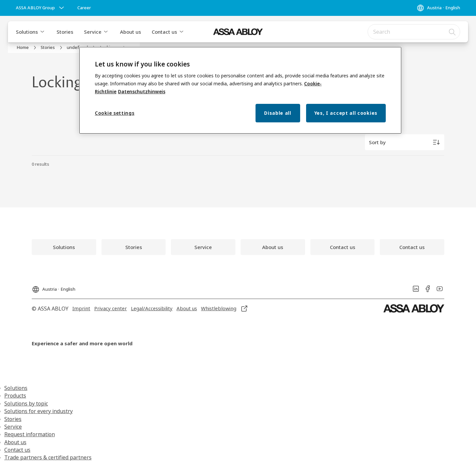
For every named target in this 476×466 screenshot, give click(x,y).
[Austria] (438, 8)
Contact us (164, 32)
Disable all (278, 113)
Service (93, 32)
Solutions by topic (26, 403)
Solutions (27, 32)
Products (15, 396)
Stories (65, 32)
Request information (30, 434)
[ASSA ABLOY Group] (41, 8)
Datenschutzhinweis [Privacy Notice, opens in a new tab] (142, 91)
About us (131, 32)
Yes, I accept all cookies (346, 113)
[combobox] (414, 32)
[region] (240, 90)
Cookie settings (115, 113)
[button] (42, 32)
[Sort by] (405, 142)
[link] (84, 8)
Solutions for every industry (39, 411)
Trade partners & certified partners (48, 457)
